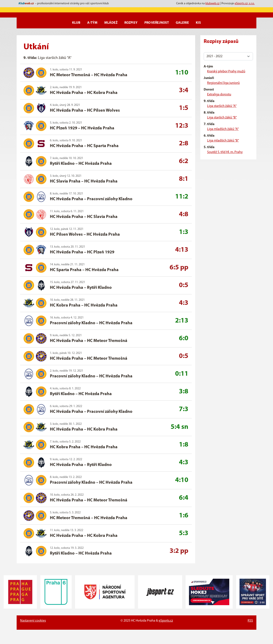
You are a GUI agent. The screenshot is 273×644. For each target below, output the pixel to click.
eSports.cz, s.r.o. (245, 4)
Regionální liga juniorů (223, 83)
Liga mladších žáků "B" (223, 141)
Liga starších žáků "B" (222, 118)
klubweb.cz (212, 4)
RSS (250, 621)
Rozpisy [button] (131, 23)
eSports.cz (166, 621)
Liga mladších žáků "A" (223, 129)
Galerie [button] (182, 23)
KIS (198, 23)
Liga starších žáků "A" (222, 106)
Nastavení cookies (33, 621)
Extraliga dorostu (219, 95)
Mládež (111, 23)
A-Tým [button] (92, 23)
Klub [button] (76, 23)
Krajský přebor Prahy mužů (226, 72)
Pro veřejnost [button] (157, 23)
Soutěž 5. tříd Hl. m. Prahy (225, 152)
